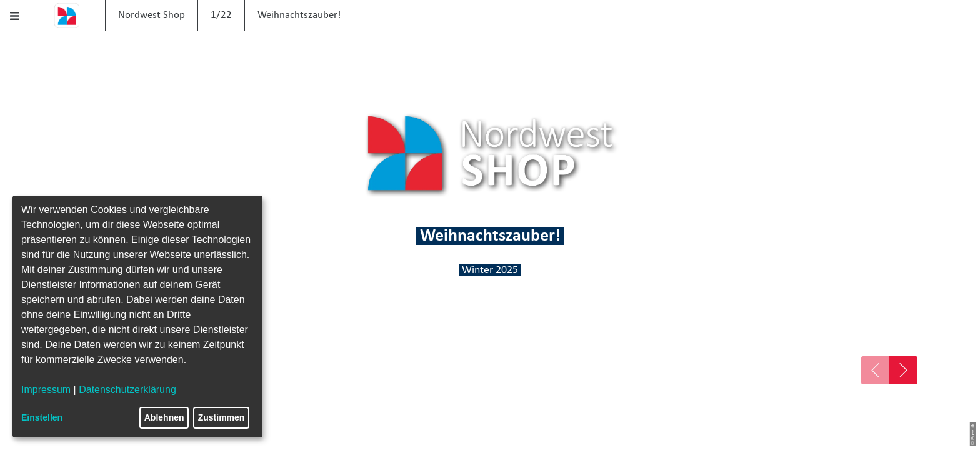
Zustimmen (222, 417)
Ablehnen (164, 417)
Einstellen (42, 417)
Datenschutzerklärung (127, 390)
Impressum (46, 390)
